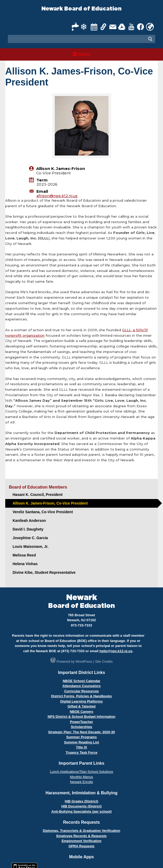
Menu (81, 54)
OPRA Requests (81, 846)
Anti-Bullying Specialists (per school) (81, 811)
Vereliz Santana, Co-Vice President (43, 512)
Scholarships (81, 727)
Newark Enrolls (81, 782)
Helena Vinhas (25, 564)
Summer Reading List (81, 742)
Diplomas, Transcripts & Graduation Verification (81, 831)
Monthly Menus (81, 777)
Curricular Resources (81, 691)
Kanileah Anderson (29, 521)
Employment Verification (81, 841)
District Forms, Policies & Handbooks (81, 696)
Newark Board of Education (81, 9)
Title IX (81, 747)
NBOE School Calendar (81, 681)
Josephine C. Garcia (30, 538)
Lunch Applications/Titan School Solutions (82, 772)
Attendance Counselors (81, 686)
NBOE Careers (81, 712)
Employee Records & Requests (81, 836)
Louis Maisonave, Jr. (31, 546)
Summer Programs (81, 737)
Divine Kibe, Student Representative (44, 572)
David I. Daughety (28, 529)
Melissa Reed (24, 555)
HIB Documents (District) (81, 806)
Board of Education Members (38, 487)
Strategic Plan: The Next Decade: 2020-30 (81, 732)
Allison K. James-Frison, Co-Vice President (50, 503)
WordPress (84, 661)
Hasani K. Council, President (38, 495)
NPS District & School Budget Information (82, 717)
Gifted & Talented (82, 706)
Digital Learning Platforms (81, 701)
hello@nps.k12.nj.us (116, 651)
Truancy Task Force (81, 752)
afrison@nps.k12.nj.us (57, 196)
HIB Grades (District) (81, 801)
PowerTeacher (81, 722)
